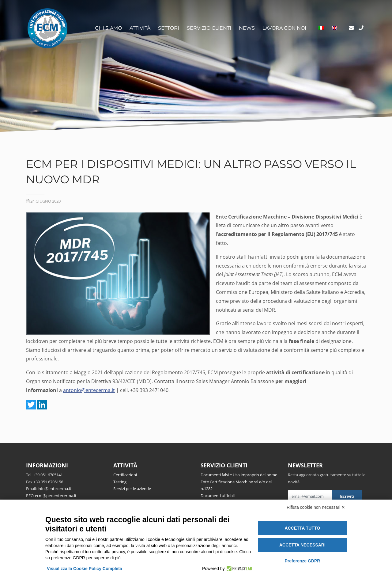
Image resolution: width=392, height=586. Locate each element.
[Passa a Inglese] (334, 28)
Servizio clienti (209, 28)
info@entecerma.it (55, 489)
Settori (169, 28)
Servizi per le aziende (132, 489)
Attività (140, 28)
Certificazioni (125, 475)
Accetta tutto (303, 528)
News (247, 28)
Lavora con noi (284, 28)
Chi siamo (108, 28)
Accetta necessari (302, 545)
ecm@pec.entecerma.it (56, 496)
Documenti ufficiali (218, 496)
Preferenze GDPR (302, 561)
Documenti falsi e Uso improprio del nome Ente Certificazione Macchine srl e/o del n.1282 (239, 482)
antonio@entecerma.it (89, 390)
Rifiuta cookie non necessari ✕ (316, 507)
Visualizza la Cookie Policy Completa (85, 569)
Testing (120, 482)
